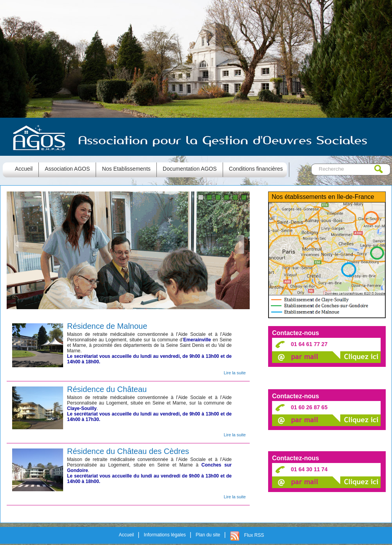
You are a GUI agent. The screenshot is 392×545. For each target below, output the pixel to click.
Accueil (126, 535)
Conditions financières (256, 169)
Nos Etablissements (126, 169)
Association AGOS (67, 169)
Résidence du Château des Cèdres (128, 451)
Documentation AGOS (190, 169)
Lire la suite (235, 373)
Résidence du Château (107, 389)
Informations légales (165, 535)
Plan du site (208, 535)
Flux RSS (254, 535)
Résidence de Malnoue (107, 326)
